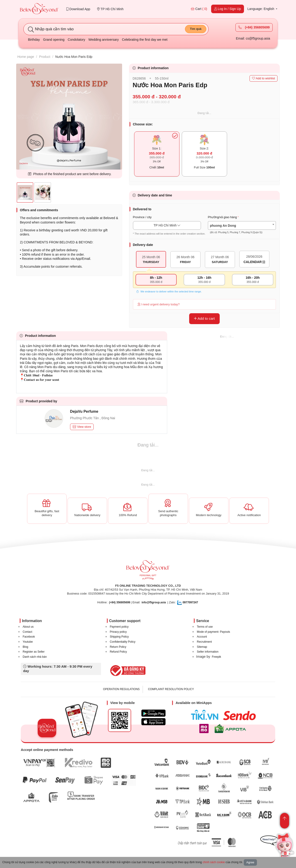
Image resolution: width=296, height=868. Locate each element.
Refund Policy (118, 652)
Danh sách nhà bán (35, 657)
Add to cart (204, 318)
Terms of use (205, 627)
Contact (27, 632)
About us (28, 627)
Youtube (28, 642)
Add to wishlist (264, 78)
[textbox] (242, 229)
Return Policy (118, 647)
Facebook (29, 637)
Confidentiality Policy (123, 642)
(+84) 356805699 (254, 27)
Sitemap (202, 647)
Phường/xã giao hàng (222, 217)
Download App (78, 9)
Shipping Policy (119, 637)
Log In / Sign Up (228, 9)
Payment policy (119, 627)
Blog (25, 647)
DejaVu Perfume (84, 411)
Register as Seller (34, 652)
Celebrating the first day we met (145, 40)
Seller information (208, 652)
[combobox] (242, 225)
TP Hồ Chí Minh (110, 9)
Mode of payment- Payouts (213, 632)
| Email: (125, 602)
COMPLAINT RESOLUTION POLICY (171, 689)
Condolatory (77, 40)
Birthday (34, 40)
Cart (199, 9)
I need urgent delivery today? (159, 304)
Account (202, 637)
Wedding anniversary (103, 40)
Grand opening (54, 40)
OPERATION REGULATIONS (121, 689)
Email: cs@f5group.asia (253, 38)
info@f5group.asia (154, 602)
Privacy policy (118, 632)
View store (82, 427)
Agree (250, 862)
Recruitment (204, 642)
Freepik (216, 657)
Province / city (142, 217)
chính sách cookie (214, 862)
